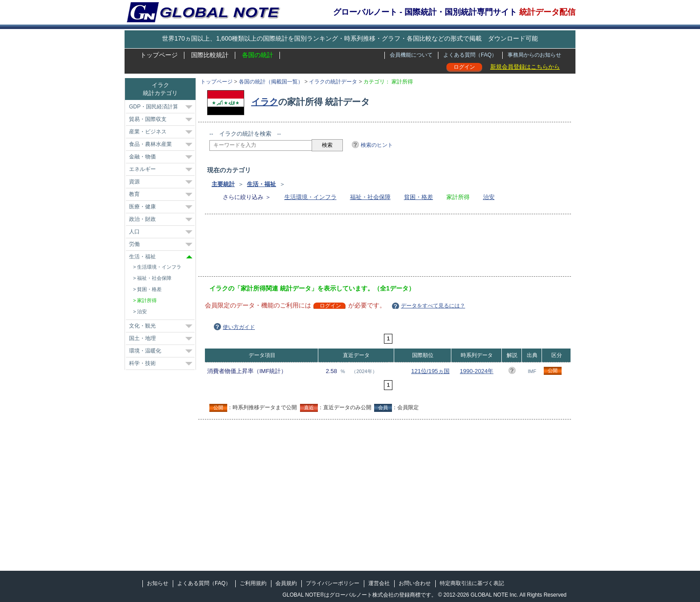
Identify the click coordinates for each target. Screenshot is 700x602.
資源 (134, 182)
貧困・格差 (419, 197)
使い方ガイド (239, 327)
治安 (489, 197)
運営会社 (379, 583)
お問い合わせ (415, 583)
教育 (134, 194)
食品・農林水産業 (150, 144)
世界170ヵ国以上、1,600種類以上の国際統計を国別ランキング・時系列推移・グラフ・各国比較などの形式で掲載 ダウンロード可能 (350, 38)
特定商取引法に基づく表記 (472, 583)
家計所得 (147, 300)
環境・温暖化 (145, 351)
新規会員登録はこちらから (525, 67)
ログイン (464, 67)
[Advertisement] (372, 248)
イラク (265, 102)
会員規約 (286, 583)
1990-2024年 (477, 371)
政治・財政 (142, 219)
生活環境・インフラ (310, 197)
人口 (134, 232)
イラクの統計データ (333, 82)
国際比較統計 (210, 55)
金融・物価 (142, 157)
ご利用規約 (253, 583)
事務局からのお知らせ (534, 55)
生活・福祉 (261, 184)
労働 (134, 244)
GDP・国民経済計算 (154, 107)
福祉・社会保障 (370, 197)
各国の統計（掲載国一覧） (271, 82)
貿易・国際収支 (148, 119)
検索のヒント (377, 145)
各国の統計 (258, 55)
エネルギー (142, 169)
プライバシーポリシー (333, 583)
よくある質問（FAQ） (470, 55)
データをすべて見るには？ (433, 306)
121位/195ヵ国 (430, 371)
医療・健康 (142, 207)
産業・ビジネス (148, 132)
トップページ (159, 55)
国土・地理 (142, 338)
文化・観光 (142, 326)
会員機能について (411, 55)
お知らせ (158, 583)
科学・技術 (142, 363)
